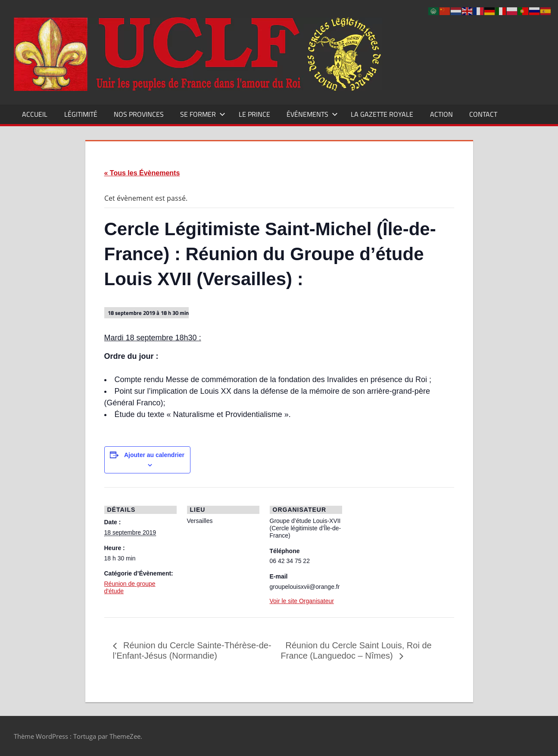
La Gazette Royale (382, 114)
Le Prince (254, 114)
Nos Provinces (139, 114)
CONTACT (483, 114)
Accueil (35, 114)
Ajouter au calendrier (154, 455)
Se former (203, 114)
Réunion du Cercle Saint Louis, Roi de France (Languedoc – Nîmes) (356, 650)
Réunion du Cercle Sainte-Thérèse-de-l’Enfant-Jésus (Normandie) (192, 650)
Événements (312, 114)
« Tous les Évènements (142, 173)
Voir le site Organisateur (302, 601)
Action (441, 114)
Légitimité (81, 114)
